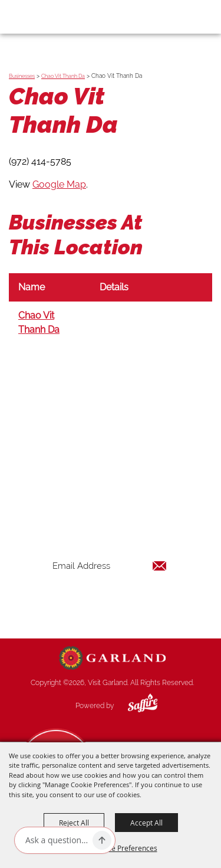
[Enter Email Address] (110, 566)
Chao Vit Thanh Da (63, 76)
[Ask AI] (57, 840)
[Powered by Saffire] (134, 706)
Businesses (22, 76)
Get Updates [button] (110, 604)
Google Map (59, 184)
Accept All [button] (146, 823)
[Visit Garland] (42, 17)
